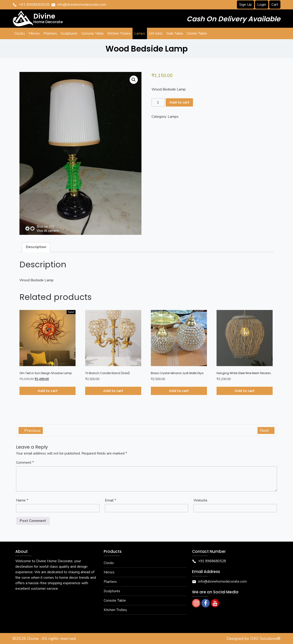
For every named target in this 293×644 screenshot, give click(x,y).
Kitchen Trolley (115, 610)
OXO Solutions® (265, 639)
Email (110, 500)
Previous (32, 430)
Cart (275, 5)
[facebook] (206, 603)
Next (265, 430)
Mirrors (109, 572)
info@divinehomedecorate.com (82, 5)
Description (36, 247)
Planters (110, 582)
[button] (134, 80)
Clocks (109, 563)
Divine (33, 639)
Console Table (115, 600)
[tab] (36, 247)
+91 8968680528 (34, 5)
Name (22, 500)
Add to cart (179, 102)
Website (200, 500)
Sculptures (112, 591)
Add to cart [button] (47, 391)
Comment (25, 463)
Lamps (173, 117)
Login (262, 5)
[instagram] (196, 603)
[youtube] (215, 603)
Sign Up (246, 5)
